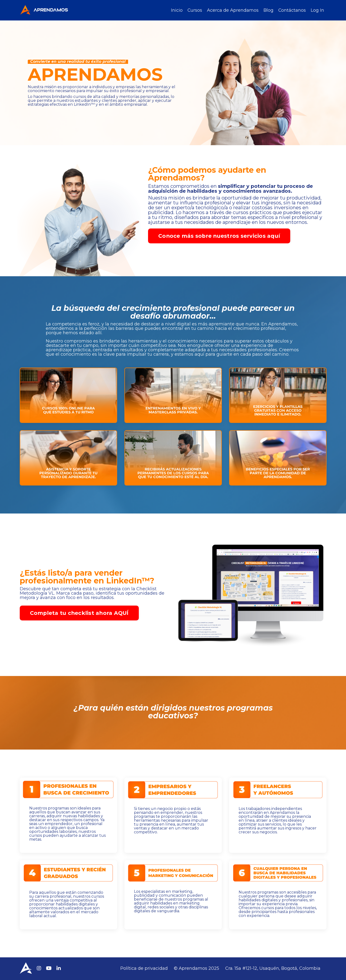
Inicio (176, 10)
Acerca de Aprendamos (233, 10)
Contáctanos (292, 10)
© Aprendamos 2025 (196, 969)
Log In (317, 10)
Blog (268, 10)
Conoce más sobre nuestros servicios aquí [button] (219, 236)
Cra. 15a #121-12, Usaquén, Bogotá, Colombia (273, 969)
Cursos (194, 10)
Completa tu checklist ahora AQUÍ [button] (85, 630)
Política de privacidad (144, 969)
